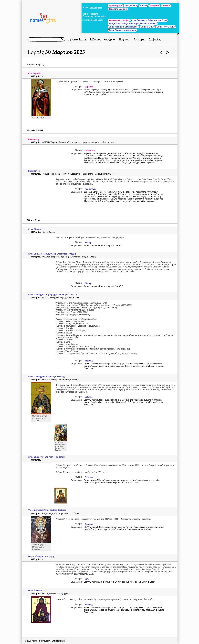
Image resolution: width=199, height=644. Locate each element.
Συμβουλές (155, 39)
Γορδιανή (166, 6)
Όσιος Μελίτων (147, 27)
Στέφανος (89, 477)
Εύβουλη (89, 87)
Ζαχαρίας (89, 524)
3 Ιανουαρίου (96, 8)
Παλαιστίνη (33, 139)
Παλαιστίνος (34, 171)
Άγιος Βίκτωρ (34, 229)
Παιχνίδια (124, 39)
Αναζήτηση (110, 39)
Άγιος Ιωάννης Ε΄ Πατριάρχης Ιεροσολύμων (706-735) (53, 295)
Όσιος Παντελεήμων (166, 27)
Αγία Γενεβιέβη (115, 6)
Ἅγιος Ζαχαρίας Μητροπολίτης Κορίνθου (47, 510)
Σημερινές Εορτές (77, 39)
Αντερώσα (155, 6)
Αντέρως (144, 6)
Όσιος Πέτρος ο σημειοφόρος (122, 30)
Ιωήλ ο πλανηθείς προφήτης (42, 556)
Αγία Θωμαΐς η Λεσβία (119, 20)
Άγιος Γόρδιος (131, 6)
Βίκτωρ (88, 243)
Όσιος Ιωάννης (35, 590)
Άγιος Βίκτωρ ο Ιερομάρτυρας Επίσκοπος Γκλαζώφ (52, 254)
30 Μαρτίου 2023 (65, 52)
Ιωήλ (87, 579)
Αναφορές (139, 39)
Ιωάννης (89, 361)
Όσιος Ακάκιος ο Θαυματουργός (123, 27)
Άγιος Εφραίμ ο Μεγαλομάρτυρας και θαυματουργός (133, 24)
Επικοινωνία (58, 641)
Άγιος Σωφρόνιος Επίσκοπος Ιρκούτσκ (46, 457)
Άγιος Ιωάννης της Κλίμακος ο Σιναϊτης (47, 377)
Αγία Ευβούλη (35, 73)
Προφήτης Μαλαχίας (118, 9)
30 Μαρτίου (36, 76)
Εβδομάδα (96, 39)
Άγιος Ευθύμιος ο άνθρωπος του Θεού (149, 20)
